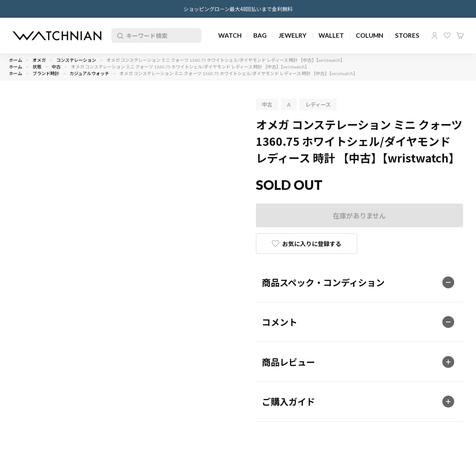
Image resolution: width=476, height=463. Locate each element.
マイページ (435, 36)
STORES (407, 35)
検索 (119, 36)
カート (460, 36)
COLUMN (369, 35)
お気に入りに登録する (312, 244)
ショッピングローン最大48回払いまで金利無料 (238, 9)
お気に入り (447, 36)
